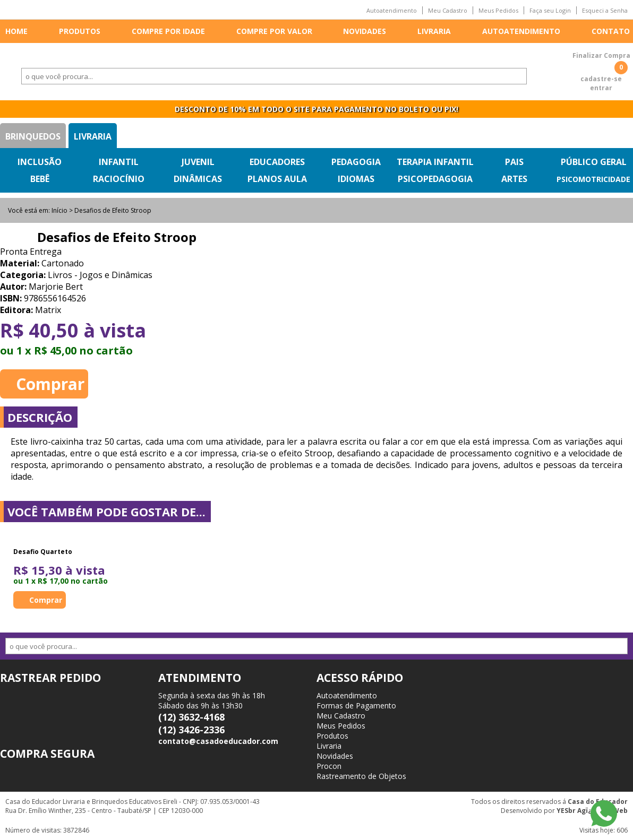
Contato (611, 31)
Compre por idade (168, 31)
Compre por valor (274, 31)
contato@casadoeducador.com (218, 741)
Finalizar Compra (601, 55)
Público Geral (594, 162)
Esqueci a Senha (605, 10)
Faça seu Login (550, 10)
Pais (514, 162)
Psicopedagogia (435, 179)
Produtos (80, 31)
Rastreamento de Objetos (361, 776)
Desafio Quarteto (43, 552)
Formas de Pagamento (356, 705)
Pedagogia (356, 162)
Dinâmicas (198, 179)
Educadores (277, 162)
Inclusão (40, 162)
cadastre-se (601, 79)
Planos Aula (277, 179)
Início (59, 210)
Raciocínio (119, 179)
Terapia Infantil (435, 162)
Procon (329, 766)
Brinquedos (33, 136)
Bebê (40, 179)
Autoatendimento (392, 10)
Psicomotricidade (593, 179)
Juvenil (198, 162)
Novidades (365, 31)
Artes (514, 179)
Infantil (119, 162)
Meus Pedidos (498, 10)
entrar (601, 88)
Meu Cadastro (448, 10)
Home (16, 31)
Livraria (434, 31)
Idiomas (356, 179)
